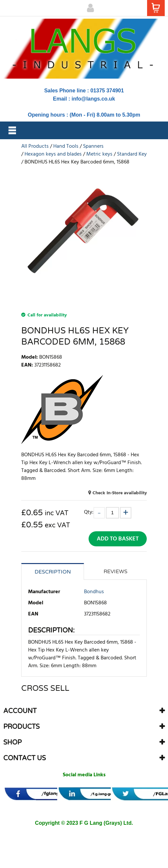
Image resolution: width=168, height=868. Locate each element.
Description (53, 572)
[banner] (47, 794)
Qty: (89, 512)
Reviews (116, 572)
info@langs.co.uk (93, 99)
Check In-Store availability (120, 493)
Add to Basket (118, 539)
